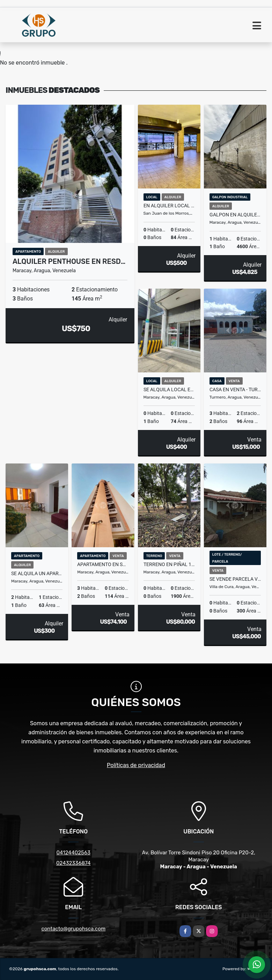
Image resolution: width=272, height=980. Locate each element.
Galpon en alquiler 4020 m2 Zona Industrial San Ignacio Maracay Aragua (235, 215)
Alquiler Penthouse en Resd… (69, 261)
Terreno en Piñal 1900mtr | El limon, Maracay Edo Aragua (169, 564)
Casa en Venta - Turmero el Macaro (235, 389)
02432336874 (73, 863)
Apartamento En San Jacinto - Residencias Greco (103, 564)
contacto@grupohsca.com (73, 929)
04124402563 (73, 853)
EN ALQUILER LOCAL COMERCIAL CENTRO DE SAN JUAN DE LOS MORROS (169, 206)
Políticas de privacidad (136, 765)
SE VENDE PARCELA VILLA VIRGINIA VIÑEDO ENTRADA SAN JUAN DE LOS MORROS (235, 579)
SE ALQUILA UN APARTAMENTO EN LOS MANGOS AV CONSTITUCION (37, 573)
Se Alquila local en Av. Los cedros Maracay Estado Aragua (169, 389)
